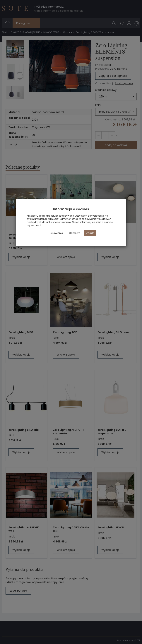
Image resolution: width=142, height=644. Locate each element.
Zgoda (90, 233)
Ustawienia (56, 233)
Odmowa (75, 233)
